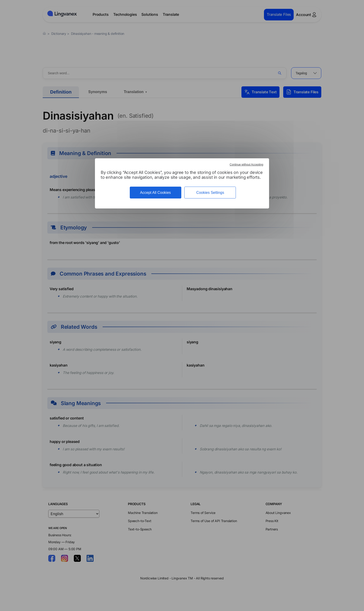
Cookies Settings (210, 193)
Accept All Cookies (155, 193)
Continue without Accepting (246, 165)
